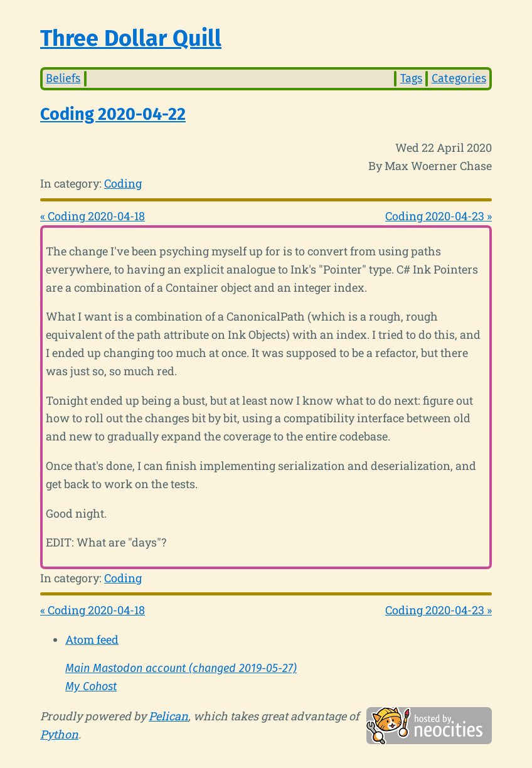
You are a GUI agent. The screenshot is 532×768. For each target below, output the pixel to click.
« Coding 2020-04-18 (93, 216)
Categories (459, 78)
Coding (123, 183)
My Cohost (91, 686)
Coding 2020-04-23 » (439, 216)
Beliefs (63, 78)
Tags (411, 78)
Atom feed (92, 639)
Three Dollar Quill (131, 38)
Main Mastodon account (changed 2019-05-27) (181, 668)
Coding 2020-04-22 (113, 114)
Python (59, 734)
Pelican (168, 716)
